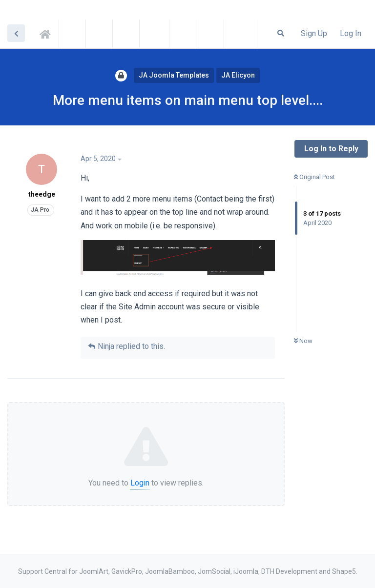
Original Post (314, 177)
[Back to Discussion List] (16, 33)
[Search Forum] (281, 33)
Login (140, 483)
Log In (351, 33)
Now (303, 341)
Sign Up (314, 33)
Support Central (48, 33)
